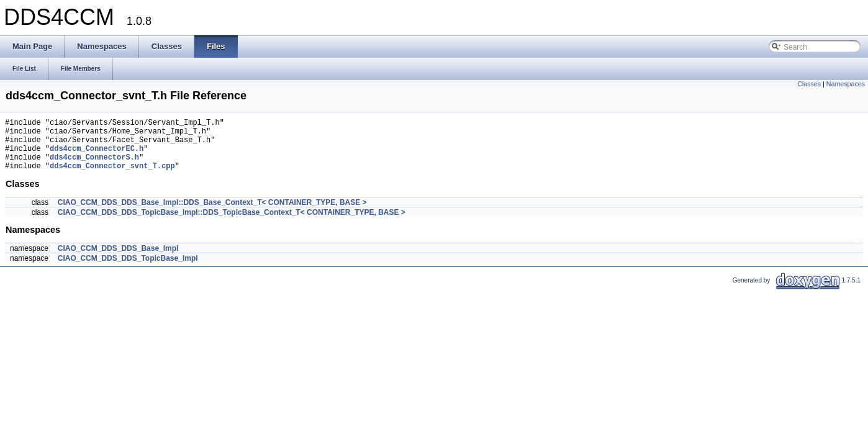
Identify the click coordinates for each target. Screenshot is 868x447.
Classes (809, 84)
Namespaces (846, 84)
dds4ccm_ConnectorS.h (94, 166)
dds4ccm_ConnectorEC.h (97, 156)
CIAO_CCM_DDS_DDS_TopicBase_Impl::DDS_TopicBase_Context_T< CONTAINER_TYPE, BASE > (232, 223)
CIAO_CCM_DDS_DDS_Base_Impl (118, 260)
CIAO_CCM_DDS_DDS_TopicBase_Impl (128, 269)
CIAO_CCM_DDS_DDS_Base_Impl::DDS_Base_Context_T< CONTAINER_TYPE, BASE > (212, 214)
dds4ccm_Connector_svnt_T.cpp (112, 177)
